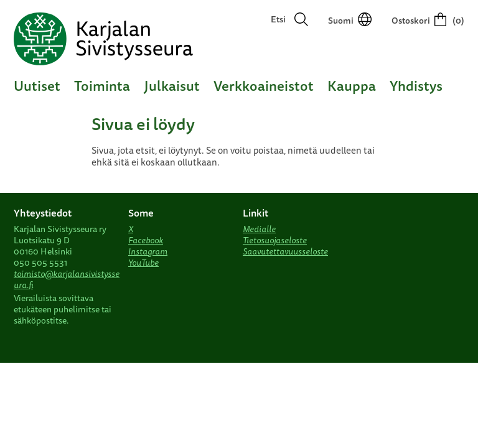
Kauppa (352, 86)
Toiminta (102, 86)
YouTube (143, 263)
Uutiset (37, 86)
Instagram (148, 251)
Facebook (146, 240)
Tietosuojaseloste (275, 240)
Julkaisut (172, 86)
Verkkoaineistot (264, 86)
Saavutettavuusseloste (285, 251)
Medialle (259, 229)
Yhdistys (416, 86)
